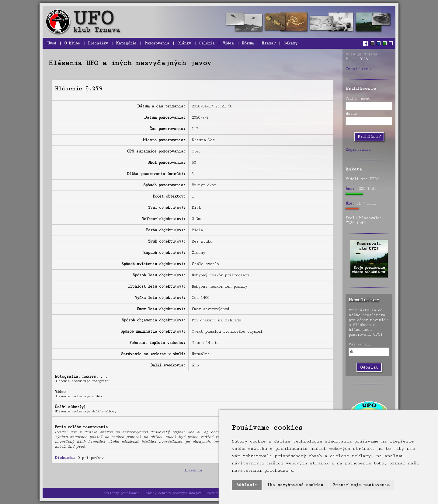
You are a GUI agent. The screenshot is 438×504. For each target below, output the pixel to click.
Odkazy (290, 43)
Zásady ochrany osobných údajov (173, 493)
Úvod (52, 43)
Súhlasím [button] (247, 485)
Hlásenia (193, 470)
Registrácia (358, 149)
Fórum (248, 43)
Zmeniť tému (358, 69)
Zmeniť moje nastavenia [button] (361, 485)
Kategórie (126, 43)
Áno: (350, 189)
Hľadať (268, 43)
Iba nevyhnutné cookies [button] (295, 485)
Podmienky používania (120, 493)
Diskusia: (65, 458)
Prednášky (98, 43)
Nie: (350, 203)
